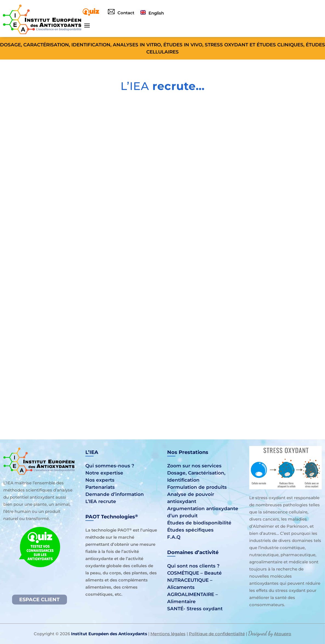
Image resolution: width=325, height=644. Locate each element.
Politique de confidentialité (217, 634)
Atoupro (283, 634)
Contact (121, 13)
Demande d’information (115, 494)
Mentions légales (168, 634)
